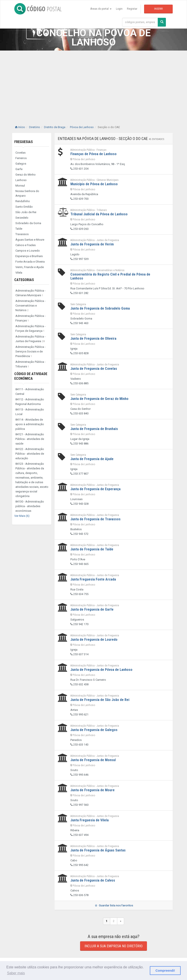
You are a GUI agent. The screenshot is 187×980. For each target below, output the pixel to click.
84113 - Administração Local (30, 412)
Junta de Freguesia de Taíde (92, 549)
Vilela (19, 273)
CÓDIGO (38, 9)
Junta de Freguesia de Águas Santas (98, 850)
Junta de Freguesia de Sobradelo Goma (100, 308)
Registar (132, 9)
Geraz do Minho (26, 175)
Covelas (20, 153)
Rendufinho (23, 201)
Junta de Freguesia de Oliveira (93, 338)
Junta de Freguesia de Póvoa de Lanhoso (101, 670)
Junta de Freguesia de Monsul (93, 760)
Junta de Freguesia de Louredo (94, 640)
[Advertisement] (93, 83)
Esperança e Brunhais (29, 256)
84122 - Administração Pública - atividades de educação (30, 454)
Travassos (22, 234)
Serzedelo (22, 218)
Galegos (21, 164)
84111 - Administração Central (30, 392)
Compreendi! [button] (165, 971)
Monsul (20, 186)
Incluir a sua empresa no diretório (114, 946)
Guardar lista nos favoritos (114, 905)
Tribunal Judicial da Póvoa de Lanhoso (99, 214)
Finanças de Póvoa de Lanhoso (93, 154)
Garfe (19, 169)
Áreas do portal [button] (101, 9)
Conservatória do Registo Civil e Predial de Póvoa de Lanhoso (110, 276)
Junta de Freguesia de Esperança (95, 489)
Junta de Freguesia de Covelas (94, 369)
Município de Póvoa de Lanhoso (94, 184)
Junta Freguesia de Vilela (90, 820)
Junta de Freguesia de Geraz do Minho (99, 399)
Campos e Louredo (28, 251)
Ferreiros (21, 158)
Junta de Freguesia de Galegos (94, 730)
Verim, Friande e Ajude (30, 267)
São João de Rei (26, 212)
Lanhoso (21, 180)
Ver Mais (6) (22, 516)
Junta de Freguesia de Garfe (92, 609)
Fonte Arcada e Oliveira (30, 262)
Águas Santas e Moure (30, 240)
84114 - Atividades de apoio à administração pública (30, 424)
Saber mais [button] (16, 973)
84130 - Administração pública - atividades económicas (30, 506)
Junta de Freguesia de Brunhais (94, 429)
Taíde (19, 229)
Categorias (24, 280)
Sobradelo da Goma (28, 223)
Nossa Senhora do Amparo (27, 193)
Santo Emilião (24, 207)
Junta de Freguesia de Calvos (93, 880)
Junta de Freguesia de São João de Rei (100, 700)
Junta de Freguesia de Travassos (95, 519)
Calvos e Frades (26, 245)
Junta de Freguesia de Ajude (92, 459)
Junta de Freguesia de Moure (93, 790)
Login (119, 9)
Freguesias (24, 142)
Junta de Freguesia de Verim (92, 244)
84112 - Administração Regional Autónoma (30, 402)
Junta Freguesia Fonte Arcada (93, 579)
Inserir (158, 9)
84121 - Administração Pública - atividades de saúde (30, 439)
